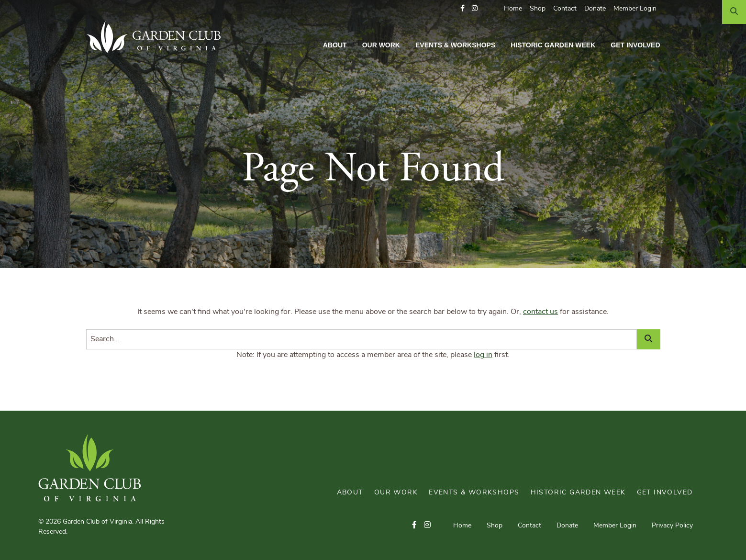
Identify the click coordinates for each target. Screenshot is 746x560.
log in (483, 355)
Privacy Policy (672, 526)
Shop (538, 9)
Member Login (635, 9)
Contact (565, 9)
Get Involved (635, 45)
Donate (595, 9)
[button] (462, 9)
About (335, 45)
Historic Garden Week (553, 45)
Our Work (381, 45)
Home (513, 9)
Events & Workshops (455, 45)
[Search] (734, 12)
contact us (540, 312)
